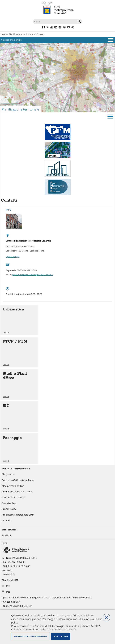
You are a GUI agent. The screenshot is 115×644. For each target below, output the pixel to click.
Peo (8, 592)
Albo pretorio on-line (13, 486)
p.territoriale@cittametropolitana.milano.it (33, 274)
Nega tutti (106, 618)
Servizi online (9, 503)
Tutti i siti (7, 536)
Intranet (6, 521)
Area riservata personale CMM (18, 515)
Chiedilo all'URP (10, 580)
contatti (6, 333)
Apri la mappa (13, 256)
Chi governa (8, 474)
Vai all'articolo (19, 320)
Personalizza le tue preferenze (30, 636)
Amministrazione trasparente (17, 492)
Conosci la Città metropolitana (18, 480)
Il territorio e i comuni (13, 497)
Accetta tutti (61, 636)
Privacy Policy (9, 509)
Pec (8, 586)
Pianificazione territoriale (21, 34)
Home (4, 34)
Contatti (40, 34)
